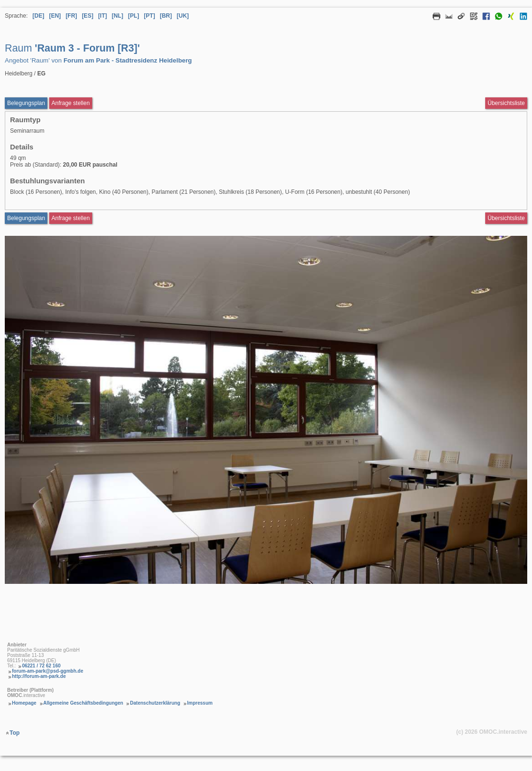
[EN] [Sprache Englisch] (55, 16)
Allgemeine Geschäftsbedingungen (83, 703)
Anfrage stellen (71, 218)
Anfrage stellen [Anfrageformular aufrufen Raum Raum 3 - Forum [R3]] (71, 103)
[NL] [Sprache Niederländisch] (117, 16)
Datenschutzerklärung (155, 703)
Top (15, 733)
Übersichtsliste (506, 103)
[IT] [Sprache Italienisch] (102, 16)
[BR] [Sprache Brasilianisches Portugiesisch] (166, 16)
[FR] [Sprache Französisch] (71, 16)
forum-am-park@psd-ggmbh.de (48, 671)
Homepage (24, 703)
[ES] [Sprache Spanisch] (87, 16)
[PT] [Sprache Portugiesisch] (149, 16)
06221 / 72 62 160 (41, 666)
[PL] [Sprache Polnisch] (133, 16)
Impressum (200, 703)
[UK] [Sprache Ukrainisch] (183, 16)
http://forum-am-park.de (39, 676)
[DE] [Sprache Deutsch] (38, 16)
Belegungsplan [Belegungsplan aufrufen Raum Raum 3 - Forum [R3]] (26, 103)
